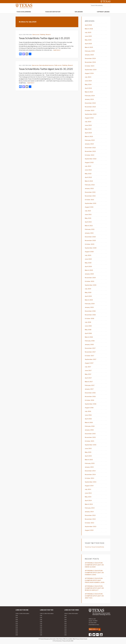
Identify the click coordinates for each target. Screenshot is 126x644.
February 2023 (90, 140)
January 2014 (89, 512)
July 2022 (88, 166)
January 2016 (89, 430)
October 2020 (90, 244)
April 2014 (88, 501)
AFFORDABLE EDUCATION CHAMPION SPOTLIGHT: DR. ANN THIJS (94, 596)
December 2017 (90, 348)
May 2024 (88, 84)
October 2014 (90, 478)
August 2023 (89, 118)
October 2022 (90, 155)
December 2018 (90, 311)
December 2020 (90, 237)
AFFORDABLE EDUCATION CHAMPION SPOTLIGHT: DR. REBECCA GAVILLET (94, 588)
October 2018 (89, 318)
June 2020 (88, 259)
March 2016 (89, 422)
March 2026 (89, 29)
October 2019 (89, 281)
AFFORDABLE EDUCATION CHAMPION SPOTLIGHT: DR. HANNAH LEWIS (94, 573)
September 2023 (91, 114)
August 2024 (89, 73)
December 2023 (90, 103)
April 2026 (88, 25)
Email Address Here (94, 625)
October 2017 (89, 356)
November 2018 (90, 315)
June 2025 (88, 36)
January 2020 (89, 274)
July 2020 (88, 255)
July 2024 (88, 77)
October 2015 (89, 441)
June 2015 (88, 448)
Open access (36, 35)
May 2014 (88, 497)
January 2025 (89, 55)
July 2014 (88, 489)
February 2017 (90, 385)
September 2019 (91, 285)
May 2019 (88, 292)
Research (48, 35)
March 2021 (89, 226)
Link (17, 615)
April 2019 (88, 296)
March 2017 (89, 382)
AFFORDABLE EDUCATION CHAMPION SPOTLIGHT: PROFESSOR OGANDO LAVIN (95, 580)
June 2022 (88, 170)
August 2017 (89, 363)
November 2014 (90, 475)
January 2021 (89, 233)
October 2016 (89, 400)
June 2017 (88, 370)
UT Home (41, 639)
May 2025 (88, 40)
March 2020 (89, 270)
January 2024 (89, 99)
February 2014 (90, 508)
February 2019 (90, 304)
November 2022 (90, 151)
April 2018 (88, 333)
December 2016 (90, 393)
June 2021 (88, 214)
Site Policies (60, 639)
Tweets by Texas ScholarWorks (94, 547)
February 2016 (90, 426)
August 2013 (89, 530)
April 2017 (88, 378)
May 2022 (88, 174)
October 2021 (89, 200)
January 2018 (89, 344)
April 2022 (88, 177)
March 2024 (89, 92)
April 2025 (88, 44)
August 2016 (89, 408)
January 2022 (89, 188)
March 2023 (89, 136)
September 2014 (91, 482)
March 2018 (89, 337)
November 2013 (90, 519)
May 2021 (88, 218)
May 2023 (88, 129)
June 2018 (88, 326)
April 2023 (88, 133)
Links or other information (22, 613)
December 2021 (90, 192)
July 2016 (88, 411)
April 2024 (88, 88)
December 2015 (90, 434)
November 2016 (90, 396)
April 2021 (88, 222)
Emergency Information (50, 639)
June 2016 (88, 415)
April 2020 (88, 266)
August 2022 (89, 162)
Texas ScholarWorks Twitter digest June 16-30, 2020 (46, 69)
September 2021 (91, 203)
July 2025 (88, 32)
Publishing (42, 35)
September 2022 (91, 159)
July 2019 (88, 289)
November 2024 (90, 62)
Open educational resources (46, 65)
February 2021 (90, 229)
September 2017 (91, 359)
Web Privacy (76, 639)
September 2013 (91, 527)
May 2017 (88, 374)
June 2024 (88, 81)
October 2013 (89, 523)
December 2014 (90, 471)
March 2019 (89, 300)
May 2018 (88, 330)
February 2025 (90, 51)
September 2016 (91, 404)
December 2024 (90, 58)
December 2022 (90, 148)
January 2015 (89, 467)
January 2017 (89, 389)
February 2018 (90, 341)
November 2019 (90, 278)
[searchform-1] (100, 5)
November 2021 (90, 196)
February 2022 (90, 185)
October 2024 (90, 66)
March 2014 (89, 504)
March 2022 (89, 181)
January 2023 (89, 144)
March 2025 (89, 47)
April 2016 (88, 419)
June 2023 (88, 125)
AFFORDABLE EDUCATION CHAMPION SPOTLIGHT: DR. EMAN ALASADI (94, 565)
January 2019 (89, 307)
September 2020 (91, 248)
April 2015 (88, 456)
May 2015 (88, 452)
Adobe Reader (84, 639)
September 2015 (91, 445)
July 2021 (88, 211)
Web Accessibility (68, 639)
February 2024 (90, 96)
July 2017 (88, 367)
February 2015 (90, 463)
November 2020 (90, 240)
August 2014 (89, 486)
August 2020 (89, 252)
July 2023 (88, 122)
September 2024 (91, 70)
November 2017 (90, 352)
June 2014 (88, 493)
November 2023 (90, 107)
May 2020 (88, 263)
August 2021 (89, 207)
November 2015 (90, 437)
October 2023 (90, 110)
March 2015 (89, 460)
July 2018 (88, 322)
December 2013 (90, 515)
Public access (58, 65)
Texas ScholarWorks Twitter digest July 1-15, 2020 (44, 38)
